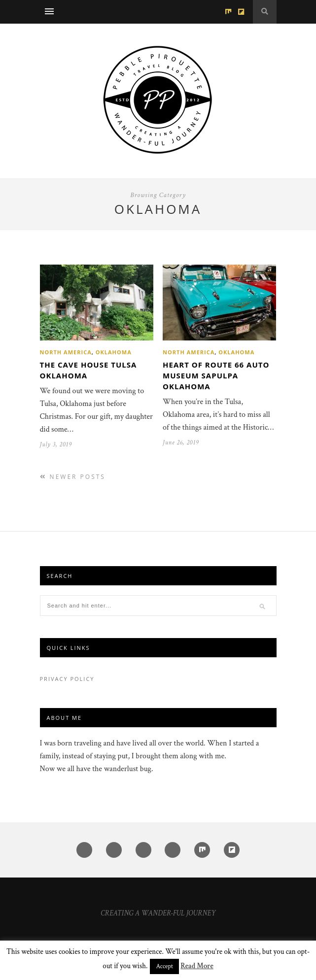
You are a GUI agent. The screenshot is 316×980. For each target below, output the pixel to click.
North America (66, 352)
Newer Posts (73, 477)
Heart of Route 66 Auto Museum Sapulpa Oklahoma (216, 375)
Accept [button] (164, 966)
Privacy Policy (67, 679)
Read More (197, 966)
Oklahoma (114, 352)
